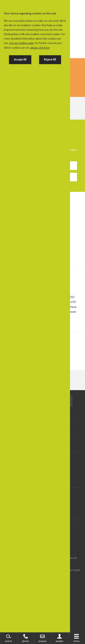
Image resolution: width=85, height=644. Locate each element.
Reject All (50, 59)
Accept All (20, 59)
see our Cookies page (21, 43)
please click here (40, 48)
